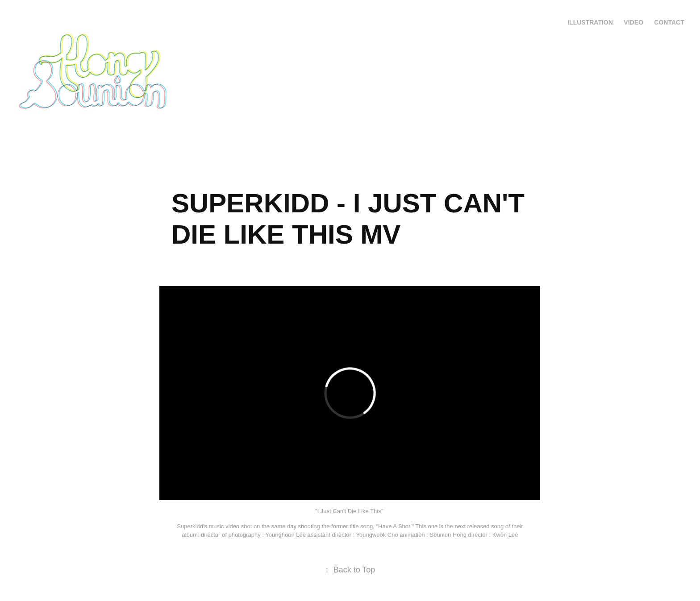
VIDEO (633, 22)
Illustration (590, 22)
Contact (669, 22)
